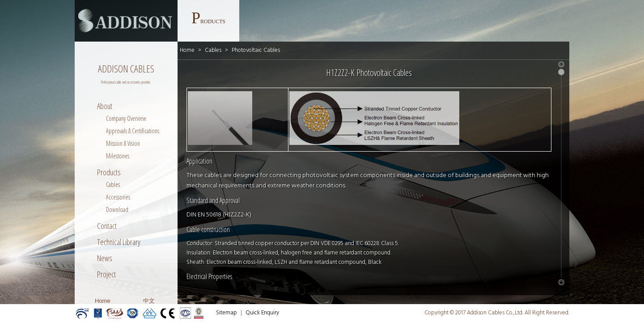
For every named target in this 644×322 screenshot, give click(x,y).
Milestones (118, 156)
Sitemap (227, 313)
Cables (113, 184)
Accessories (118, 197)
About (105, 106)
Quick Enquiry (262, 313)
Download (117, 210)
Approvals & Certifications (133, 131)
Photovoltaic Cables (256, 50)
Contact (107, 226)
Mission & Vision (123, 143)
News (105, 258)
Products (109, 172)
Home (103, 301)
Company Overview (126, 118)
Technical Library (119, 242)
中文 (149, 301)
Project (106, 274)
